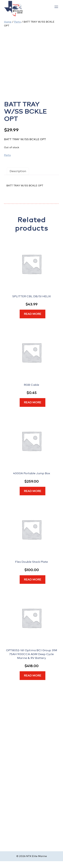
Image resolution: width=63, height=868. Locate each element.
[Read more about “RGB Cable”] (33, 402)
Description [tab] (18, 171)
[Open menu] (56, 7)
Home (8, 22)
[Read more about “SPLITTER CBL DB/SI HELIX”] (33, 314)
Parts (17, 22)
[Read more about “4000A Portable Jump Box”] (33, 491)
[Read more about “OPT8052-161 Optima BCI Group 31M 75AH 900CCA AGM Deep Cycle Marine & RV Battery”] (33, 676)
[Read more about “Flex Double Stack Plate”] (33, 580)
